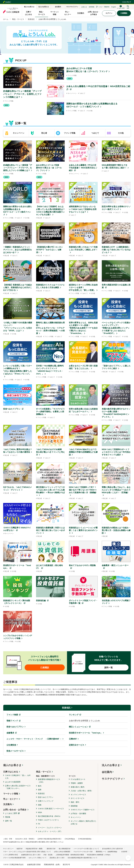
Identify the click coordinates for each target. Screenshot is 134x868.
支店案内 (7, 804)
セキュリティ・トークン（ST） (50, 831)
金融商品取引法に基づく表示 (31, 855)
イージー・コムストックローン (50, 828)
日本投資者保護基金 (85, 839)
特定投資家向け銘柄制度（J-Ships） (99, 855)
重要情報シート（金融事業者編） (107, 852)
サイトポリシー (8, 849)
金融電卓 (10, 733)
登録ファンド (12, 721)
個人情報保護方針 (65, 849)
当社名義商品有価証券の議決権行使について (82, 858)
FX (39, 824)
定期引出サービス (77, 745)
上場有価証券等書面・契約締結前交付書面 (70, 855)
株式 (40, 786)
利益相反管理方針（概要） (35, 849)
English (114, 7)
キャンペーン (76, 817)
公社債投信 (11, 745)
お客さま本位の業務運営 (62, 852)
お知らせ (84, 7)
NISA (40, 812)
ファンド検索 (12, 715)
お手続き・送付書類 (78, 814)
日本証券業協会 (70, 839)
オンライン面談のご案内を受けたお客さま (83, 822)
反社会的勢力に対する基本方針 (113, 849)
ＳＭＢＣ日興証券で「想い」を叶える (18, 777)
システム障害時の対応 (11, 855)
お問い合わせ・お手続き (15, 810)
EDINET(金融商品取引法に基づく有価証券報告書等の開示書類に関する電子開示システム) (33, 842)
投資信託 (66, 708)
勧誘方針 (20, 849)
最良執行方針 (51, 849)
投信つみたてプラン (15, 727)
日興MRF (73, 739)
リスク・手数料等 (104, 7)
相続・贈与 (75, 802)
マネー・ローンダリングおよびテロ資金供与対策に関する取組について (27, 852)
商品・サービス (43, 772)
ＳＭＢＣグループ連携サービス (83, 810)
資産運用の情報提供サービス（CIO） (49, 781)
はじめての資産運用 (13, 782)
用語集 (8, 817)
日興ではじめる (11, 772)
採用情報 (92, 7)
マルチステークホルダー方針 (83, 852)
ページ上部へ (128, 858)
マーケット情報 (11, 794)
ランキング (74, 715)
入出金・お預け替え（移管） (82, 791)
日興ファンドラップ (46, 801)
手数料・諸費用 (77, 783)
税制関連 (74, 806)
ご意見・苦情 (8, 839)
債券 (40, 790)
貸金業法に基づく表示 (57, 858)
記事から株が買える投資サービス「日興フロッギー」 (18, 787)
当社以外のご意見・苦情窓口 (25, 839)
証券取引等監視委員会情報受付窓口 (50, 839)
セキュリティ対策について (38, 858)
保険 (40, 805)
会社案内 (107, 772)
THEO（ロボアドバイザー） (49, 820)
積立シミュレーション (78, 727)
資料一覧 (9, 821)
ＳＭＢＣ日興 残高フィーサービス (51, 809)
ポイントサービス (78, 798)
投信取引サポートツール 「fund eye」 (86, 733)
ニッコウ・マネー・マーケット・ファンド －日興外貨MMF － (34, 739)
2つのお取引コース (78, 779)
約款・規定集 (48, 855)
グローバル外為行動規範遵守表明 (14, 858)
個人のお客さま (12, 765)
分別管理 (124, 852)
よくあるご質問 (11, 813)
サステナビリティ (112, 779)
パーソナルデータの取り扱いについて (86, 849)
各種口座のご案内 (78, 787)
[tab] (16, 133)
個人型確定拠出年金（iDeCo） (50, 816)
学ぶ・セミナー (11, 799)
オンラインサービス (78, 795)
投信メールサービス (15, 751)
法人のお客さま (111, 765)
